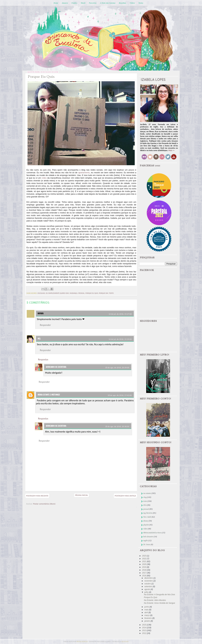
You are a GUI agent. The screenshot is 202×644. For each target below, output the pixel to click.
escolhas (41, 293)
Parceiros (93, 3)
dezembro (149, 578)
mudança (74, 293)
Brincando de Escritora (56, 367)
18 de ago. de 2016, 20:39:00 (117, 368)
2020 (144, 564)
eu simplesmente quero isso (57, 293)
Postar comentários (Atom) (44, 504)
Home (56, 3)
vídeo (44, 178)
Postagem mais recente (37, 496)
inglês (146, 541)
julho (147, 592)
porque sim (104, 293)
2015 (144, 625)
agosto (147, 589)
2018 (144, 570)
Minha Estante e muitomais (49, 395)
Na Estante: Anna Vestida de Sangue (159, 603)
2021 (144, 561)
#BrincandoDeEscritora (152, 533)
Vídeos (132, 3)
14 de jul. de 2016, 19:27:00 (120, 314)
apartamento (84, 173)
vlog (145, 497)
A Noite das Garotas (108, 3)
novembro (149, 581)
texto (111, 293)
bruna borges (82, 642)
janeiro (147, 621)
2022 (144, 559)
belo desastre (148, 537)
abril (146, 613)
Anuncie (65, 3)
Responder (45, 325)
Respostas (43, 359)
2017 (144, 573)
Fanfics (74, 3)
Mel (39, 339)
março (147, 615)
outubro (148, 584)
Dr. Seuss (147, 544)
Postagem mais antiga (125, 496)
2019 (144, 567)
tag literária (148, 513)
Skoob (83, 3)
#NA (145, 505)
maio (147, 610)
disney (146, 521)
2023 (144, 556)
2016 (144, 576)
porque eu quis (92, 293)
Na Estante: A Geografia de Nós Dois (159, 595)
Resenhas (122, 3)
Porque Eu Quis (151, 597)
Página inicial (82, 495)
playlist (146, 525)
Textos (141, 3)
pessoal (81, 293)
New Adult (147, 517)
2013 (144, 630)
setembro (148, 587)
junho (147, 607)
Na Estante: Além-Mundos (155, 600)
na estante (147, 493)
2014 (144, 628)
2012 (144, 633)
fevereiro (148, 618)
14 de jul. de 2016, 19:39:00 (120, 339)
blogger (125, 642)
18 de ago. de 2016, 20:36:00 (117, 426)
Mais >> (171, 150)
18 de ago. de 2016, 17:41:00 (120, 395)
